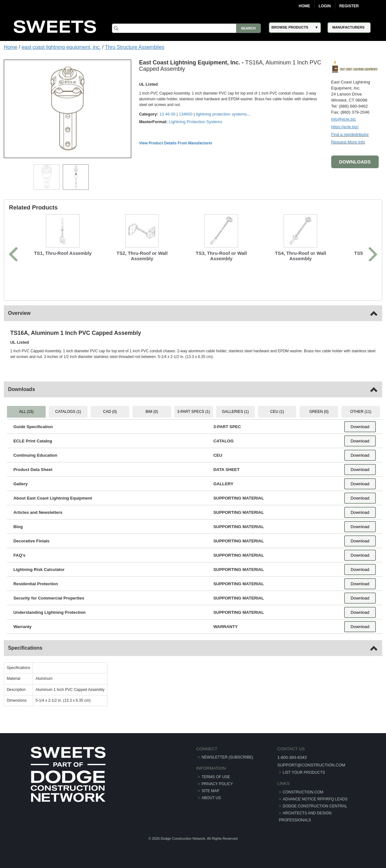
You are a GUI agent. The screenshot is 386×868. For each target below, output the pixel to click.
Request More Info (348, 142)
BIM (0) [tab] (152, 412)
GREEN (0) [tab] (319, 412)
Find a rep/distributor (350, 134)
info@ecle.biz (344, 119)
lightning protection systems (221, 114)
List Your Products (304, 772)
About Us (211, 798)
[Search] (186, 28)
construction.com (303, 792)
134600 (186, 114)
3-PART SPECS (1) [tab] (193, 412)
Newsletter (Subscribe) (227, 757)
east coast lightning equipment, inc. (61, 47)
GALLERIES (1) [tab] (235, 412)
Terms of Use (216, 777)
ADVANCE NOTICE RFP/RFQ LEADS (315, 799)
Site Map (210, 791)
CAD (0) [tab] (110, 412)
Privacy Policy (217, 784)
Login (325, 6)
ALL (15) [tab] (26, 412)
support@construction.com (311, 765)
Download (360, 427)
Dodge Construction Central (315, 806)
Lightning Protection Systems (196, 122)
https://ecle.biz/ (345, 127)
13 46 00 (167, 114)
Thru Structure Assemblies (135, 47)
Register (349, 6)
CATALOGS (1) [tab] (68, 412)
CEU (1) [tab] (277, 412)
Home (305, 6)
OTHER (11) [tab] (361, 412)
